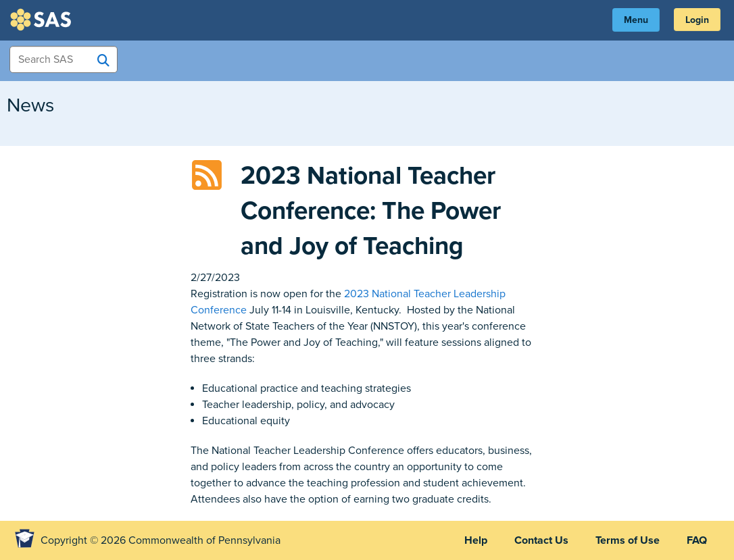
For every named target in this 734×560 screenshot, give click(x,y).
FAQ (697, 540)
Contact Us (541, 540)
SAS (43, 20)
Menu (636, 20)
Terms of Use (628, 540)
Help (476, 540)
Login (697, 20)
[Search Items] (64, 59)
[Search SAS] (103, 60)
